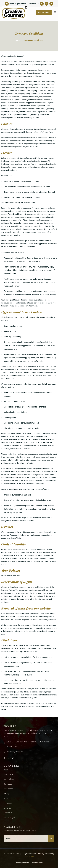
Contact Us (8, 813)
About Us (7, 808)
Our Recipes (8, 789)
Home (18, 40)
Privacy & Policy (37, 863)
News (6, 798)
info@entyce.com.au (16, 4)
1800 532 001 (12, 747)
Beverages (8, 784)
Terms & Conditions (22, 863)
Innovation (8, 803)
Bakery (6, 794)
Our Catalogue (9, 818)
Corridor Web (29, 857)
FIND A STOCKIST (43, 12)
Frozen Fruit (8, 774)
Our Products (9, 779)
